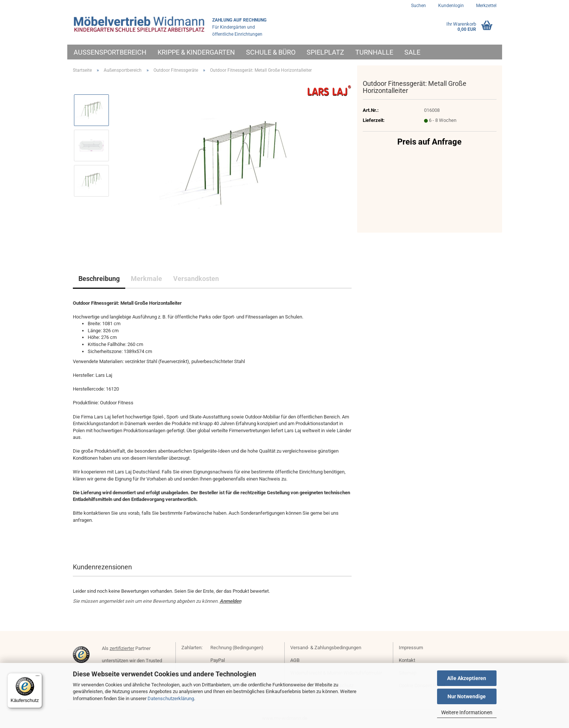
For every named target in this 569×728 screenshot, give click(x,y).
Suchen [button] (418, 6)
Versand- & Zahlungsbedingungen (326, 648)
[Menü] (38, 677)
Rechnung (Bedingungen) (237, 648)
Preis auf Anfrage (429, 142)
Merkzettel (486, 6)
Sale (412, 52)
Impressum (411, 648)
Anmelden (230, 601)
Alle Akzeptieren (467, 678)
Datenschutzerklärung (171, 698)
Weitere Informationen (467, 712)
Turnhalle (374, 52)
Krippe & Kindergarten (196, 52)
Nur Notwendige (467, 696)
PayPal (218, 660)
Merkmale (146, 279)
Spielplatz (325, 52)
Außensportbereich (110, 52)
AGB (295, 660)
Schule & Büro (271, 52)
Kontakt (407, 660)
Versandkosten (196, 279)
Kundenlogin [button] (450, 6)
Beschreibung (99, 279)
